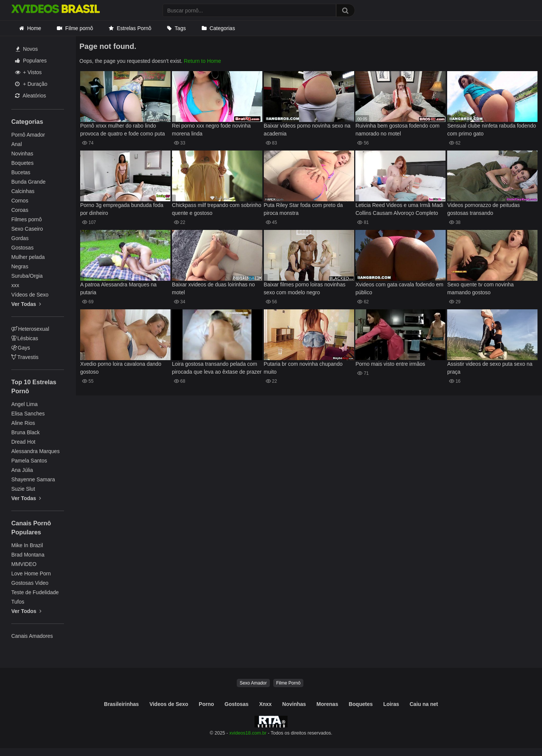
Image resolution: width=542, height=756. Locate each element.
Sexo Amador (253, 683)
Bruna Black (25, 432)
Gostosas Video (30, 583)
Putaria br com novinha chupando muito (303, 368)
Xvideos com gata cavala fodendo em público (399, 288)
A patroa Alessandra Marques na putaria (118, 288)
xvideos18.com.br (248, 733)
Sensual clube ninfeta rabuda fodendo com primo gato (492, 130)
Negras (20, 266)
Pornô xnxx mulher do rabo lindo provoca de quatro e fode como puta (123, 130)
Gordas (20, 238)
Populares (31, 61)
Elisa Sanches (28, 414)
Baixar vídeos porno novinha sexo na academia (307, 130)
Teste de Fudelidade (35, 592)
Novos (27, 49)
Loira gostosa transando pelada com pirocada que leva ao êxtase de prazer (217, 368)
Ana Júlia (22, 470)
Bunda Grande (28, 182)
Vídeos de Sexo (30, 295)
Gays (21, 348)
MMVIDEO (24, 564)
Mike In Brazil (27, 545)
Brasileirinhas (121, 704)
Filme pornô (79, 28)
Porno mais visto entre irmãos (390, 364)
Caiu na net (424, 704)
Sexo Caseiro (27, 229)
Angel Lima (24, 404)
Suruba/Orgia (27, 276)
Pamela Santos (29, 461)
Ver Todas (26, 304)
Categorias (222, 28)
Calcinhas (23, 191)
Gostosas (22, 248)
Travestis (25, 357)
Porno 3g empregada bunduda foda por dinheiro (122, 209)
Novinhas (22, 154)
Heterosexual (30, 329)
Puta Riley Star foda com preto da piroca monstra (303, 209)
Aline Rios (23, 423)
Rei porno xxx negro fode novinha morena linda (211, 130)
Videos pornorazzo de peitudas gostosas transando (483, 209)
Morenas (327, 704)
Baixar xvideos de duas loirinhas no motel (213, 288)
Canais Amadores (32, 636)
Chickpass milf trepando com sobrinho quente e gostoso (217, 209)
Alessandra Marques (35, 451)
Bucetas (21, 172)
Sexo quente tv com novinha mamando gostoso (480, 288)
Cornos (20, 201)
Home (34, 28)
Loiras (391, 704)
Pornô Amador (28, 135)
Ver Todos (26, 611)
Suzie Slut (23, 489)
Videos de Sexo (169, 704)
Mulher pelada (28, 257)
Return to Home (202, 61)
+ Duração (31, 84)
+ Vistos (28, 72)
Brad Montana (28, 555)
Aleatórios (30, 96)
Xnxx (265, 704)
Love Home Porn (31, 573)
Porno (206, 704)
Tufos (18, 602)
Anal (17, 144)
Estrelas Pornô (134, 28)
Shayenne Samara (33, 479)
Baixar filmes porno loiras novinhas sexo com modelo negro (305, 288)
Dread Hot (23, 442)
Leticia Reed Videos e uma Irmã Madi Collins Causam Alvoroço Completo (399, 209)
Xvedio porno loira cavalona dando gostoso (121, 368)
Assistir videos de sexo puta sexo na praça (490, 368)
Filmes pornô (27, 219)
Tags (180, 28)
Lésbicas (25, 338)
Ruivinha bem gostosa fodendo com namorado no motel (397, 130)
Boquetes (22, 163)
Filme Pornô (289, 683)
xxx (15, 285)
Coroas (20, 210)
